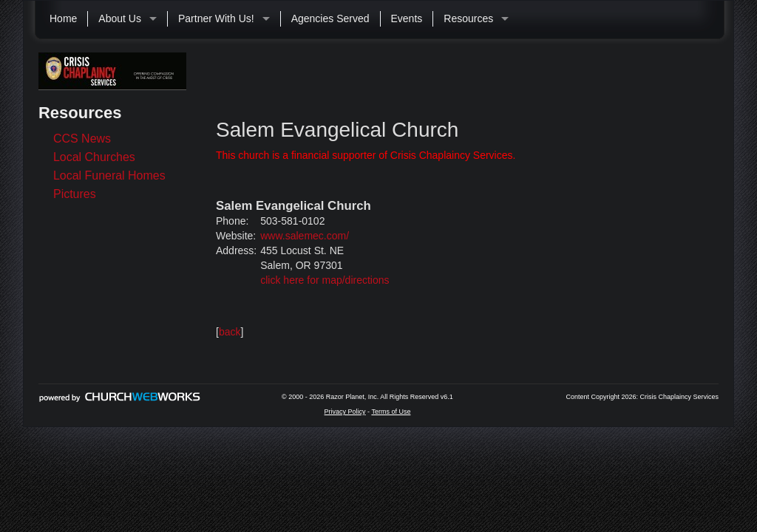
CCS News (82, 139)
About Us (120, 18)
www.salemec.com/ (305, 236)
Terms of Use (391, 412)
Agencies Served (330, 18)
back (230, 332)
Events (407, 18)
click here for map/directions (325, 280)
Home (63, 18)
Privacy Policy (345, 412)
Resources (468, 18)
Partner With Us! (216, 18)
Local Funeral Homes (109, 175)
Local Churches (94, 157)
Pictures (75, 194)
